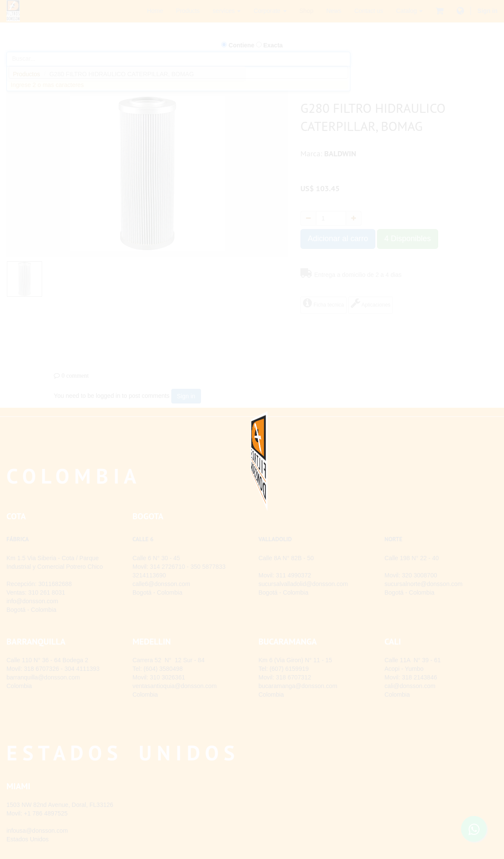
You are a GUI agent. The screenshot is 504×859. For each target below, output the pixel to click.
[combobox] (178, 72)
